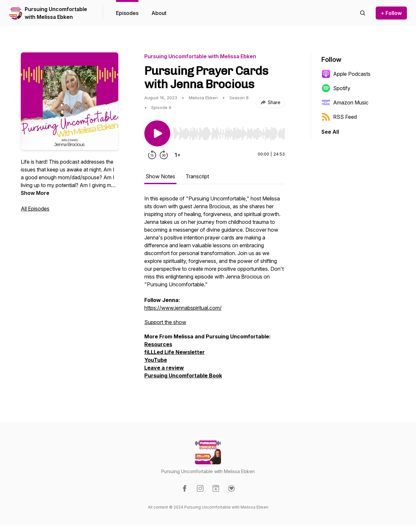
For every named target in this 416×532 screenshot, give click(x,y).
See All (330, 132)
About (159, 13)
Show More (35, 193)
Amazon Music (345, 102)
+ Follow (391, 13)
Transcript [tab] (197, 176)
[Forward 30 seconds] (164, 155)
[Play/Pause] (157, 133)
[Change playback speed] (177, 155)
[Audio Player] (229, 132)
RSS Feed (339, 117)
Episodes (127, 13)
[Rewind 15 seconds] (152, 155)
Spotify (336, 88)
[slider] (229, 134)
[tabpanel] (214, 290)
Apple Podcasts (346, 74)
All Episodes (35, 209)
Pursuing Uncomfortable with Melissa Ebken (56, 13)
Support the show (165, 322)
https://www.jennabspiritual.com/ (183, 308)
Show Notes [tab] (160, 176)
